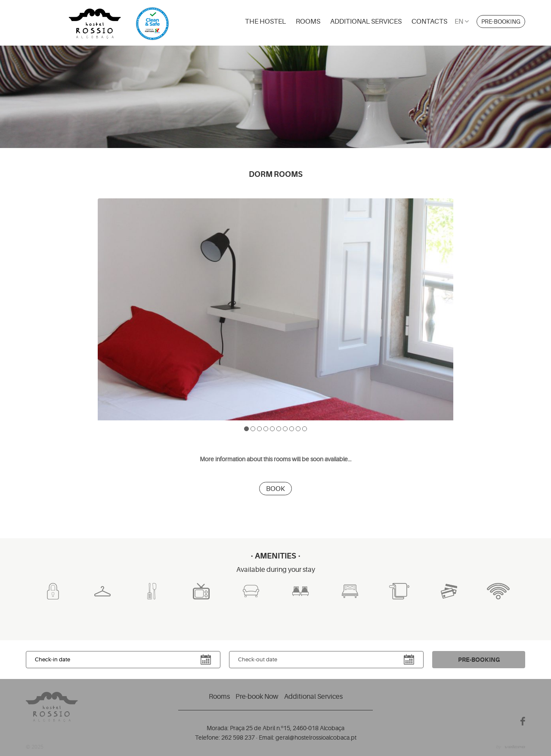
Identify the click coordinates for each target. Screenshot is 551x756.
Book (275, 489)
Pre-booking (501, 22)
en (462, 22)
